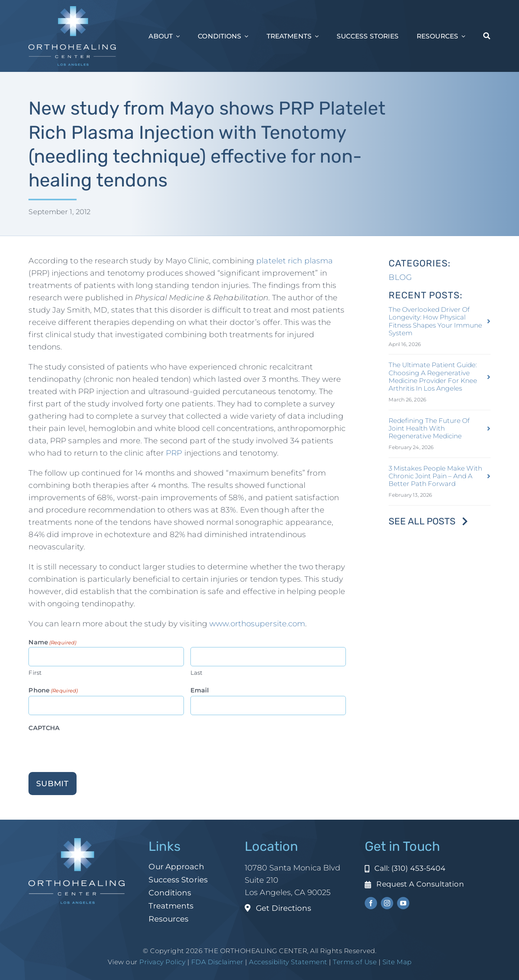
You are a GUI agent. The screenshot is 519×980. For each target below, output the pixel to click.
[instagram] (387, 903)
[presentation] (87, 749)
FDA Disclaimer (216, 962)
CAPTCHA (44, 728)
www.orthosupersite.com (257, 624)
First (35, 673)
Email (200, 690)
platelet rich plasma (295, 261)
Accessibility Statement (288, 962)
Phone (53, 691)
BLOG (400, 277)
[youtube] (403, 903)
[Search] (487, 36)
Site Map (397, 962)
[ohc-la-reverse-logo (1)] (72, 10)
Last (196, 673)
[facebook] (371, 903)
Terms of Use (355, 962)
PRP (174, 453)
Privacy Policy (162, 962)
